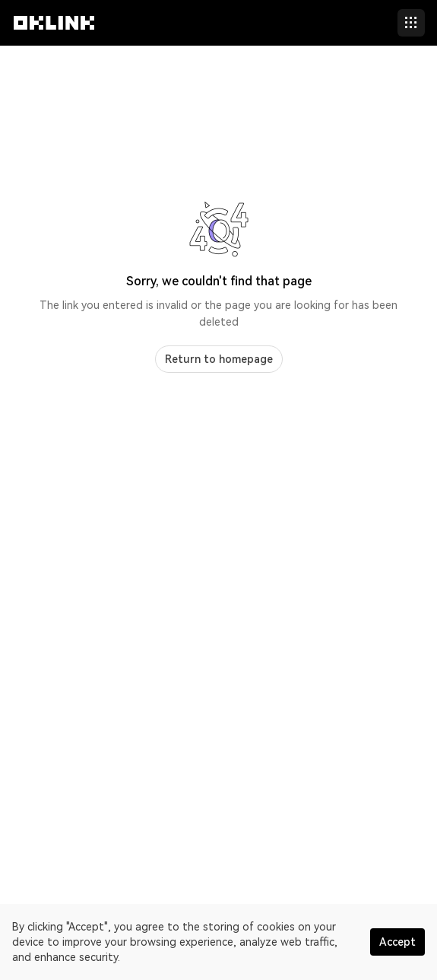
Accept (397, 942)
